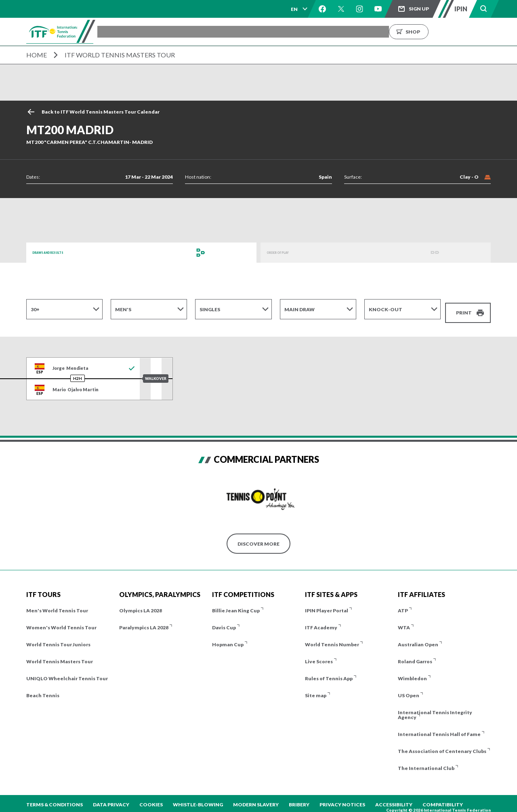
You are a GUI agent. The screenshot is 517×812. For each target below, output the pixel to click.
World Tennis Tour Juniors (58, 639)
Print (464, 309)
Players (241, 32)
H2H (78, 373)
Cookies (151, 799)
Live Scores (319, 656)
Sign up (419, 9)
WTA (404, 622)
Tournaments (158, 32)
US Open (409, 690)
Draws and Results (59, 252)
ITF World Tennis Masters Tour (120, 55)
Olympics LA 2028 (141, 605)
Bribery (299, 799)
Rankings (311, 32)
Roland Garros (415, 656)
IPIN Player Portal (327, 605)
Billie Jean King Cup (236, 605)
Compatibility (443, 799)
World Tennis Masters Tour (60, 656)
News (344, 32)
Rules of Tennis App (329, 673)
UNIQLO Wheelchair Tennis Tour (67, 673)
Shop (485, 32)
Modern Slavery (256, 799)
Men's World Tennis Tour (57, 605)
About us (376, 32)
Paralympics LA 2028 (144, 622)
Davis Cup (224, 622)
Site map (316, 690)
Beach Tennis (43, 690)
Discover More (258, 538)
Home (37, 55)
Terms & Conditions (55, 799)
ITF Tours (204, 32)
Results (274, 32)
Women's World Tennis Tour (61, 622)
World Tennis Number (332, 639)
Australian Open (418, 639)
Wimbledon (412, 673)
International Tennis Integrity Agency (435, 710)
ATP (403, 605)
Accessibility (394, 799)
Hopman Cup (228, 639)
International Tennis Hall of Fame (439, 729)
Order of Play (286, 252)
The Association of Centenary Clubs (442, 746)
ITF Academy (321, 622)
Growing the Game (428, 32)
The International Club (426, 763)
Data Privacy (111, 799)
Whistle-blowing (198, 799)
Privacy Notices (342, 799)
